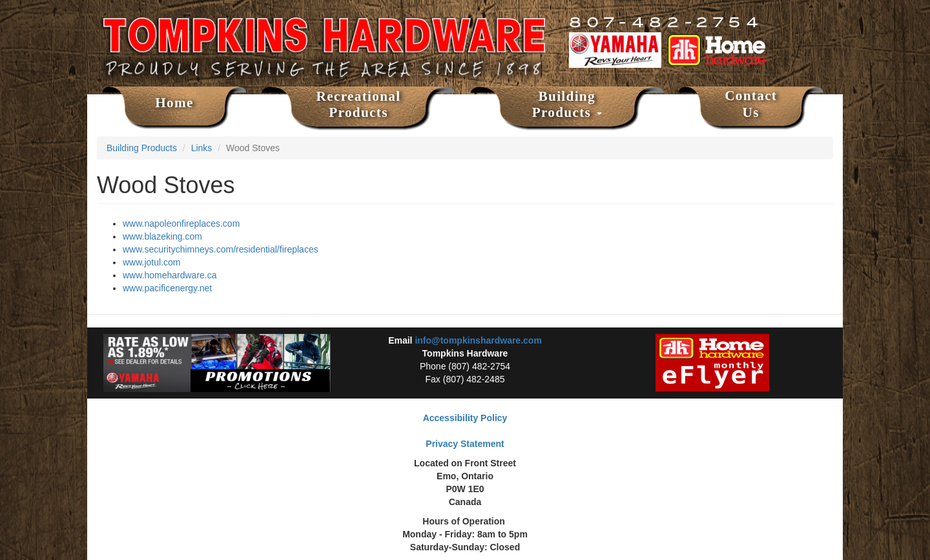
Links (202, 148)
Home (174, 103)
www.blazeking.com (162, 236)
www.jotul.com (151, 262)
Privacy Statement (465, 444)
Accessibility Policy (465, 418)
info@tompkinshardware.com (478, 340)
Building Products (567, 105)
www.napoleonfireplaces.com (181, 223)
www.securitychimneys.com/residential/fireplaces (221, 249)
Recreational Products (359, 105)
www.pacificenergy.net (167, 288)
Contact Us (751, 104)
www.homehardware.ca (170, 275)
